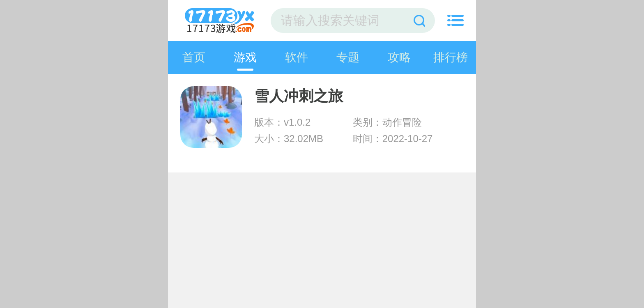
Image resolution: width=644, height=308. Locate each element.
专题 (348, 57)
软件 (297, 57)
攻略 (399, 57)
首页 (194, 57)
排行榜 (451, 57)
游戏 (245, 57)
